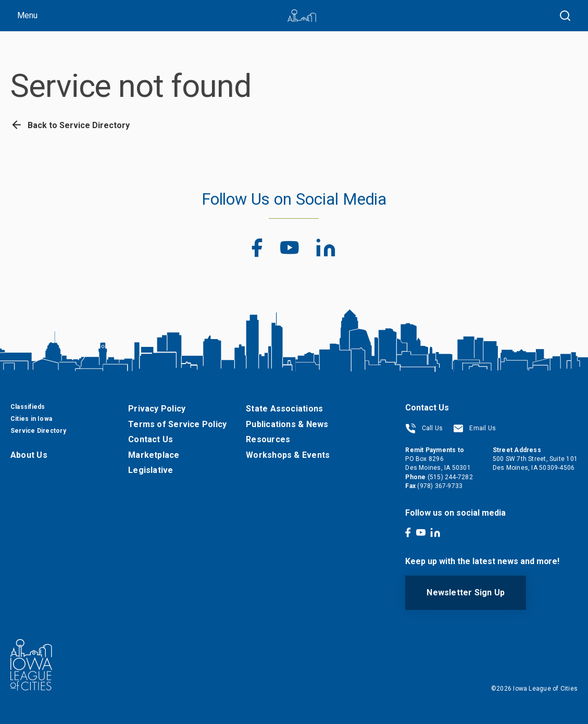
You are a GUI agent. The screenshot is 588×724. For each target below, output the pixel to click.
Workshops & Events (288, 455)
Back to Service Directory (70, 125)
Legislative (151, 470)
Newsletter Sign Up (466, 592)
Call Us (424, 428)
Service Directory (38, 431)
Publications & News (287, 424)
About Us (29, 455)
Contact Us (151, 439)
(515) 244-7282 (450, 477)
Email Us (474, 428)
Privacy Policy (157, 409)
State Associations (284, 409)
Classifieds (28, 407)
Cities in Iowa (31, 419)
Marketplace (154, 455)
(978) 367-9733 (440, 486)
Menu (27, 15)
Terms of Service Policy (177, 424)
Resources (268, 439)
